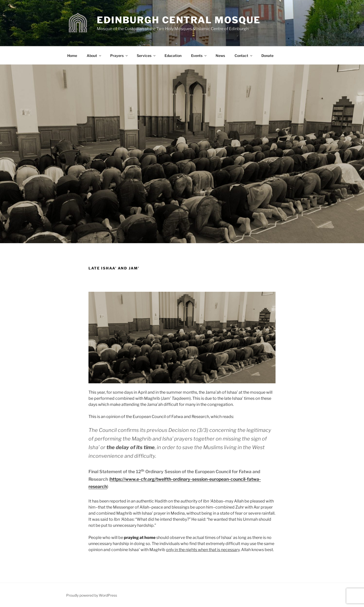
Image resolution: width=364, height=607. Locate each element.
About (94, 56)
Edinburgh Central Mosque (179, 20)
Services (146, 56)
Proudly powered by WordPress (92, 595)
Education (173, 56)
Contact (244, 56)
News (220, 56)
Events (199, 56)
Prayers (119, 56)
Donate (267, 56)
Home (72, 56)
